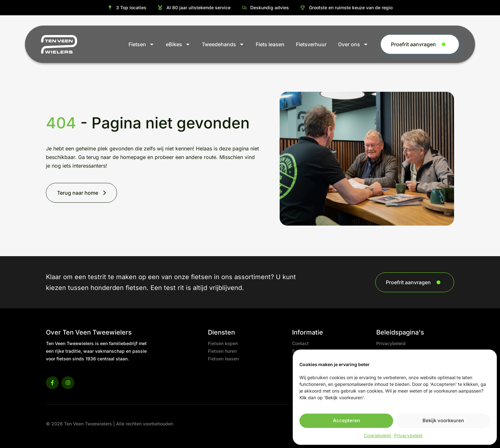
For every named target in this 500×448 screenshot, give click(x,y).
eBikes (178, 44)
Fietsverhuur (311, 44)
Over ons (353, 44)
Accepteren (346, 420)
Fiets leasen (270, 44)
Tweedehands (223, 44)
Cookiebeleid (377, 435)
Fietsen (141, 44)
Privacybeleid (408, 435)
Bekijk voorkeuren (443, 420)
